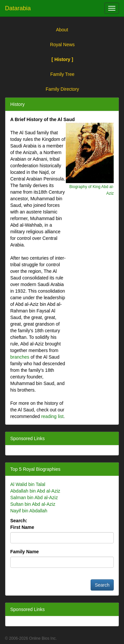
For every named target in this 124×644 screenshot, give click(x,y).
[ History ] (62, 59)
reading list (52, 416)
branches (20, 357)
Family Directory (62, 89)
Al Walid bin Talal (28, 484)
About (62, 30)
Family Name (24, 552)
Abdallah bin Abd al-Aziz (35, 491)
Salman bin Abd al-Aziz (34, 498)
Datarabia (18, 8)
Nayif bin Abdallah (29, 511)
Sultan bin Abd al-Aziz (33, 504)
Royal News (62, 45)
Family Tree (62, 74)
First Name (22, 527)
